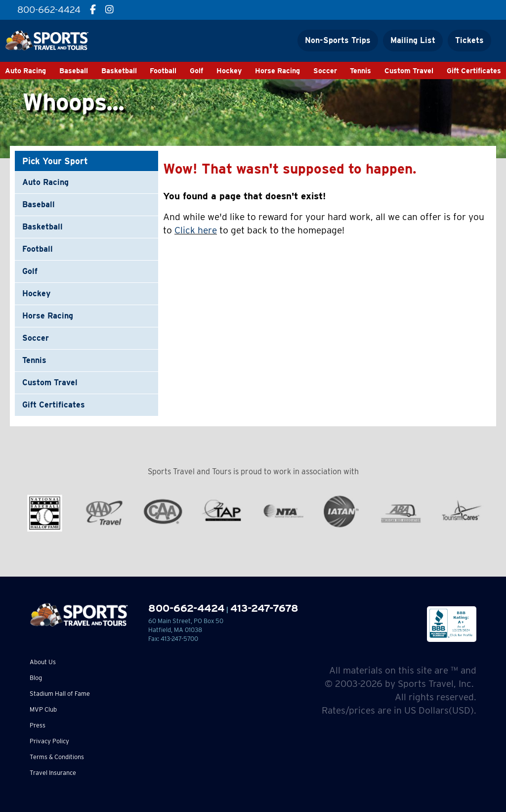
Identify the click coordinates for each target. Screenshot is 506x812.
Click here (196, 230)
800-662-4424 (186, 608)
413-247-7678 (264, 608)
